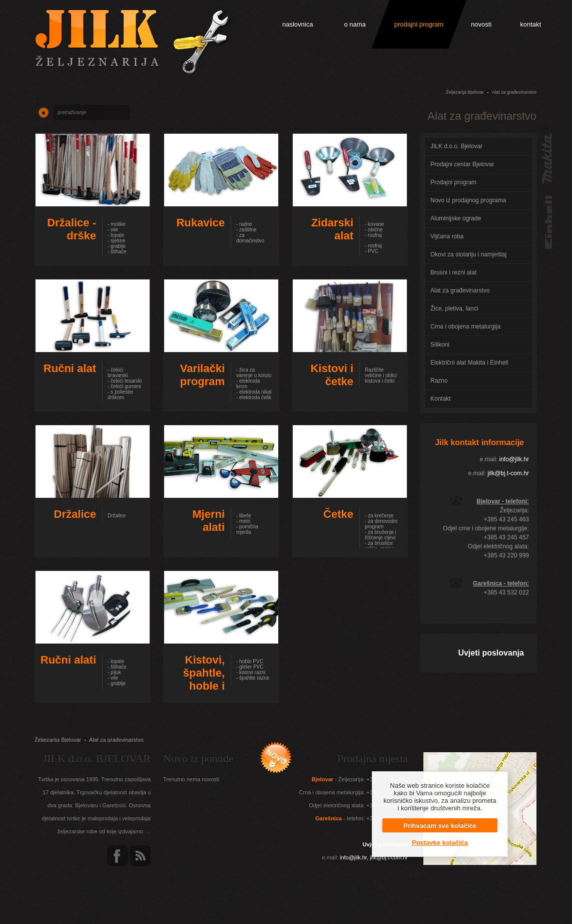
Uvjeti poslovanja (491, 653)
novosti (481, 24)
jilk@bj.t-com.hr (508, 473)
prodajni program (419, 24)
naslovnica (298, 24)
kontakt (530, 24)
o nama (355, 24)
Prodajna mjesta (373, 758)
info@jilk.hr (514, 459)
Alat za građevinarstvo (514, 92)
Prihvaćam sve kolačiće (440, 826)
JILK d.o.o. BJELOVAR (97, 758)
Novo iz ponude (198, 758)
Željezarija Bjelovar (465, 92)
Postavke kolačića (440, 843)
